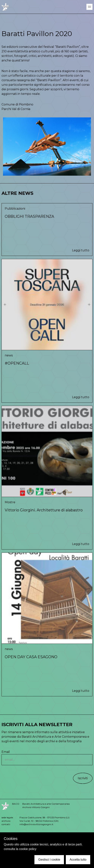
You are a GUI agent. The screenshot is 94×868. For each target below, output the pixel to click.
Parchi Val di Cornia (16, 109)
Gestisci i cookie (49, 860)
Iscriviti (83, 778)
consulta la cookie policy (20, 849)
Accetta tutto (78, 860)
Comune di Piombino (17, 104)
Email (47, 758)
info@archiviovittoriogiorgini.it (36, 824)
